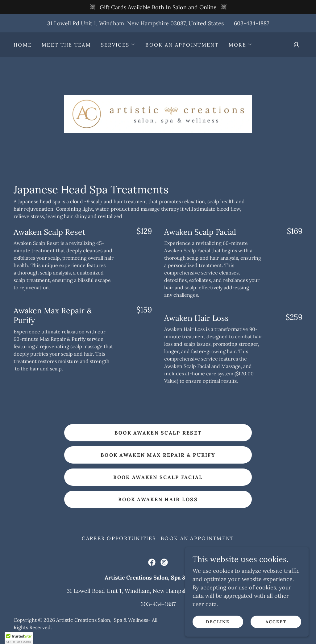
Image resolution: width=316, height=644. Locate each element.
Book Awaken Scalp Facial (158, 477)
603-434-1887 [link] (252, 23)
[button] (118, 45)
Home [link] (23, 45)
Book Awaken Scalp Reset (158, 433)
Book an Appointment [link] (182, 45)
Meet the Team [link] (66, 45)
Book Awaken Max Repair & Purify (158, 455)
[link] (158, 113)
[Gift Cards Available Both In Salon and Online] (158, 7)
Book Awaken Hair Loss (158, 499)
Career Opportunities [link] (119, 538)
